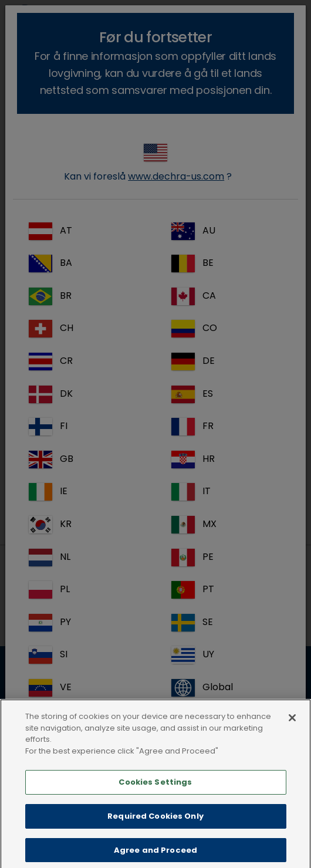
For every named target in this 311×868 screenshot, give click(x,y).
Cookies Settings (155, 792)
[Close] (292, 728)
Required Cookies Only (155, 826)
